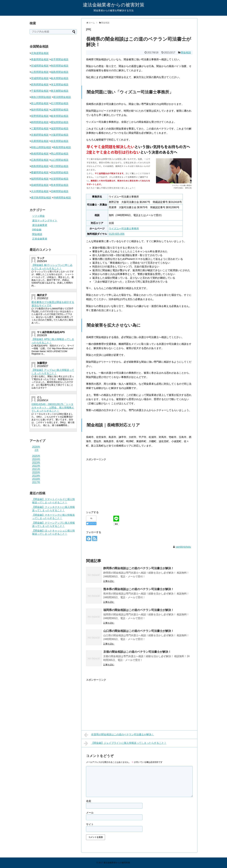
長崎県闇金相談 (40, 185)
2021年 (36, 469)
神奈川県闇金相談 (41, 97)
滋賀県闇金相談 (60, 129)
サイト (90, 824)
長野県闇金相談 (40, 116)
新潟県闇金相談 (62, 97)
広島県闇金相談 (40, 160)
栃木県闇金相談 (60, 78)
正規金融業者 (40, 239)
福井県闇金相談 (40, 110)
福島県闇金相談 (60, 72)
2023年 (36, 462)
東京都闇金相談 (60, 91)
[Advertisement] (112, 483)
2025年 (36, 456)
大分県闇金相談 (40, 191)
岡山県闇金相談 (60, 154)
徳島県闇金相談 (40, 166)
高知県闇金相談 (60, 172)
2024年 (36, 459)
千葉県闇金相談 (40, 91)
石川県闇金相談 (60, 103)
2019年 (36, 476)
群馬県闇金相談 (40, 85)
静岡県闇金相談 (40, 122)
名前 (89, 801)
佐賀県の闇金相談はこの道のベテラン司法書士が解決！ (119, 735)
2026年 (36, 447)
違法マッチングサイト (45, 221)
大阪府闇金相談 (60, 135)
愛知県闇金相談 (60, 122)
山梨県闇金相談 (60, 110)
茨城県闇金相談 (40, 78)
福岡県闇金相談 (40, 179)
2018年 (36, 479)
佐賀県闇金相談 (60, 179)
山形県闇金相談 (40, 72)
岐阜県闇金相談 (60, 116)
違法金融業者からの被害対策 (114, 5)
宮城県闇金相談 (40, 66)
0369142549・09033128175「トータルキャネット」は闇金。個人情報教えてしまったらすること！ (53, 408)
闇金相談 (186, 53)
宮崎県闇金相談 (60, 191)
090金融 (37, 230)
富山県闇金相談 (40, 103)
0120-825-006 (117, 234)
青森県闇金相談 (40, 59)
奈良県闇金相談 (60, 141)
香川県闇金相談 (60, 166)
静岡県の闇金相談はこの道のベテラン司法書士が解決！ (139, 568)
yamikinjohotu (183, 547)
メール (90, 813)
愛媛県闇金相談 (40, 172)
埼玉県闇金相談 (60, 85)
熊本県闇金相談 (60, 185)
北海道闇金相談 (40, 53)
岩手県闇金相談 (60, 59)
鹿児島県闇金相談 (41, 198)
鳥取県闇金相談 (62, 147)
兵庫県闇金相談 (40, 141)
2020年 (36, 472)
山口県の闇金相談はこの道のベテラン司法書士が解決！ (139, 631)
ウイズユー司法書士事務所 (124, 229)
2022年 (36, 466)
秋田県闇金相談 (60, 66)
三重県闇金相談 (40, 129)
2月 (37, 450)
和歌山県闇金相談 (41, 147)
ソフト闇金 (38, 216)
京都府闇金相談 (40, 135)
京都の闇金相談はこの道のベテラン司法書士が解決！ (137, 652)
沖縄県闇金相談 (62, 198)
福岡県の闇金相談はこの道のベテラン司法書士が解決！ (139, 610)
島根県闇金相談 (40, 154)
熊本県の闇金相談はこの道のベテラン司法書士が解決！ (139, 589)
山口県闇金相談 (60, 160)
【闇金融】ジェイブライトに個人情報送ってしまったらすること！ (125, 743)
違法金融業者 (40, 225)
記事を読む (109, 581)
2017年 (36, 482)
